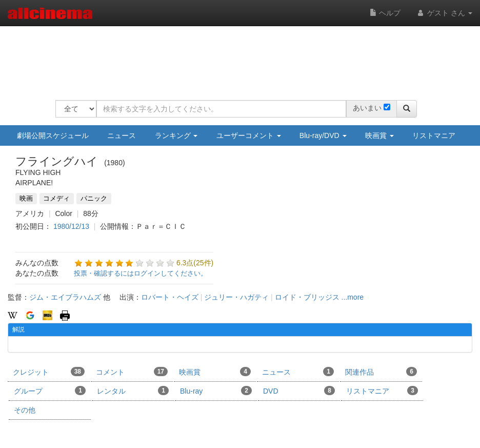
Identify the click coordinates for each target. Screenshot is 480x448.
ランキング (176, 135)
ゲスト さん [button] (444, 13)
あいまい (367, 108)
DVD (299, 391)
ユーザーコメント (249, 135)
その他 (25, 410)
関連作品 (381, 372)
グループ (50, 391)
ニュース (122, 135)
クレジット (49, 372)
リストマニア (434, 135)
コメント (132, 372)
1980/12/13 (71, 226)
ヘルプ (385, 13)
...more (353, 297)
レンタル (133, 391)
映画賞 (379, 135)
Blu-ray (216, 391)
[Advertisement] (242, 56)
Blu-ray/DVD (323, 135)
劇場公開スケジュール (53, 135)
